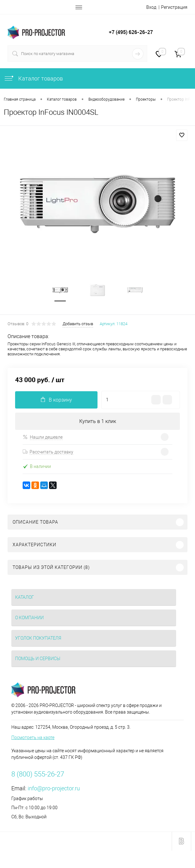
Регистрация (174, 7)
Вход (151, 7)
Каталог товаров (33, 78)
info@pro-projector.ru (54, 788)
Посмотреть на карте (33, 737)
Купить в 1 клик (98, 421)
